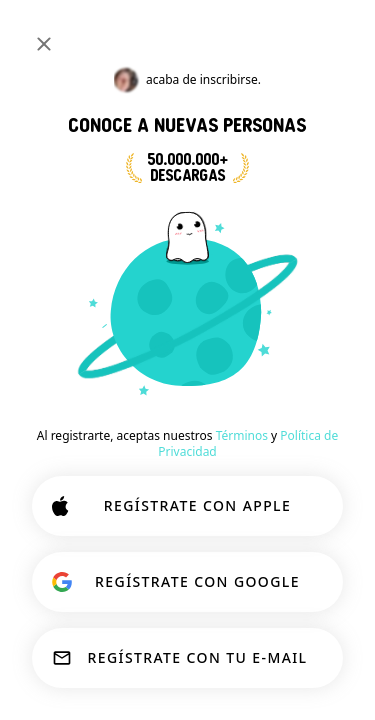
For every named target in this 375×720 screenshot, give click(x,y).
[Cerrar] (44, 44)
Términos (242, 435)
